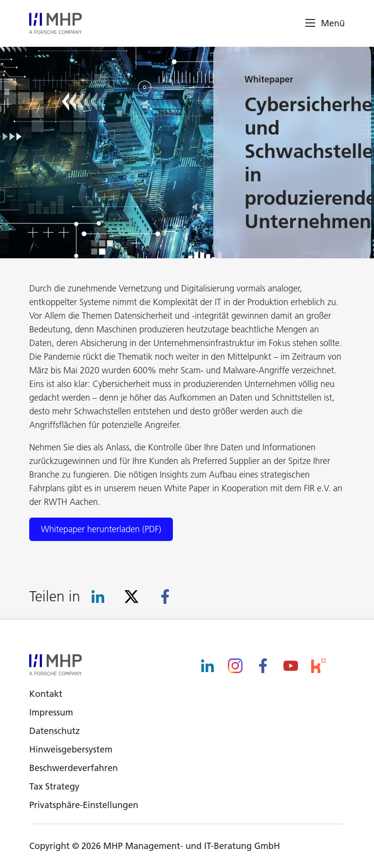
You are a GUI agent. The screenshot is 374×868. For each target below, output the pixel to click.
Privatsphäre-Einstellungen (84, 805)
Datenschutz (55, 731)
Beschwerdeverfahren (74, 768)
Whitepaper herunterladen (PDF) (101, 529)
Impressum (51, 712)
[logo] (56, 23)
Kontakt (46, 694)
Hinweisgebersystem (71, 749)
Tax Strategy (54, 786)
